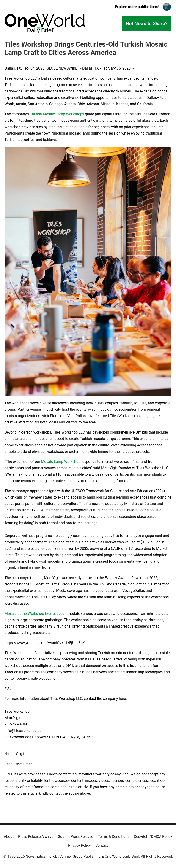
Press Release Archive (36, 837)
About (9, 837)
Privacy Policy (79, 845)
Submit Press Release (76, 837)
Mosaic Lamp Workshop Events (30, 613)
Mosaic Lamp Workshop (61, 462)
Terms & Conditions (113, 837)
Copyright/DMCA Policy (153, 837)
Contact (102, 845)
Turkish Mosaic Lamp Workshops (57, 114)
